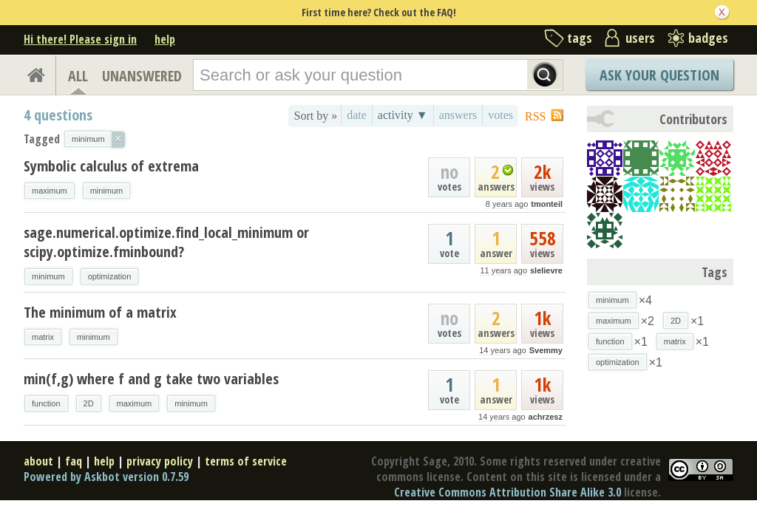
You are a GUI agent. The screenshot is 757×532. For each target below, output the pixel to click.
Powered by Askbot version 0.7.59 (106, 477)
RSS (535, 116)
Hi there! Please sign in (80, 39)
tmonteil (547, 204)
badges (708, 38)
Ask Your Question (659, 75)
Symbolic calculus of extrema (111, 166)
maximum (50, 191)
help (165, 39)
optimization (110, 276)
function (46, 403)
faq (74, 461)
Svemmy (546, 350)
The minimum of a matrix (100, 312)
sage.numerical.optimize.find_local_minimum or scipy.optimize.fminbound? (166, 242)
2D (89, 403)
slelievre (546, 270)
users (640, 38)
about (38, 461)
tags (580, 38)
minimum (107, 191)
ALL (78, 76)
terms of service (246, 461)
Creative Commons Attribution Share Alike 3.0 (508, 492)
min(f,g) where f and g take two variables (151, 379)
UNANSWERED (142, 76)
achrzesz (546, 417)
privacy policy (160, 461)
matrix (43, 337)
